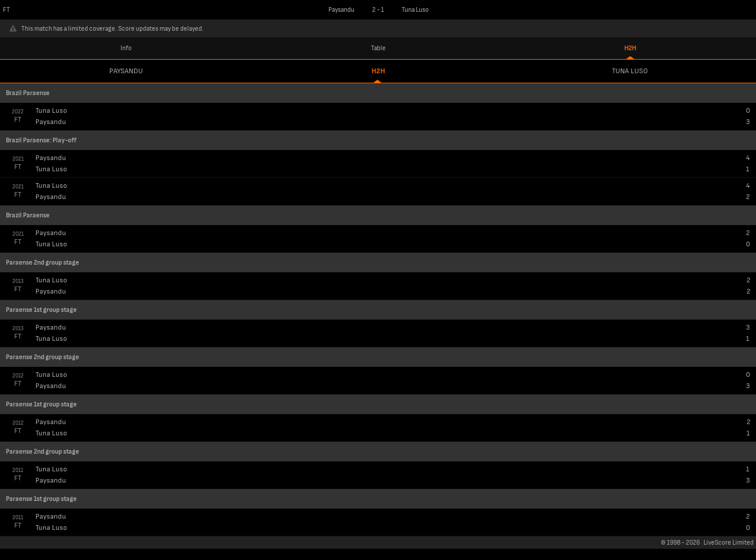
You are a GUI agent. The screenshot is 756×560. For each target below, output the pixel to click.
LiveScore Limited (729, 543)
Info (126, 48)
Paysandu (126, 71)
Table (378, 48)
